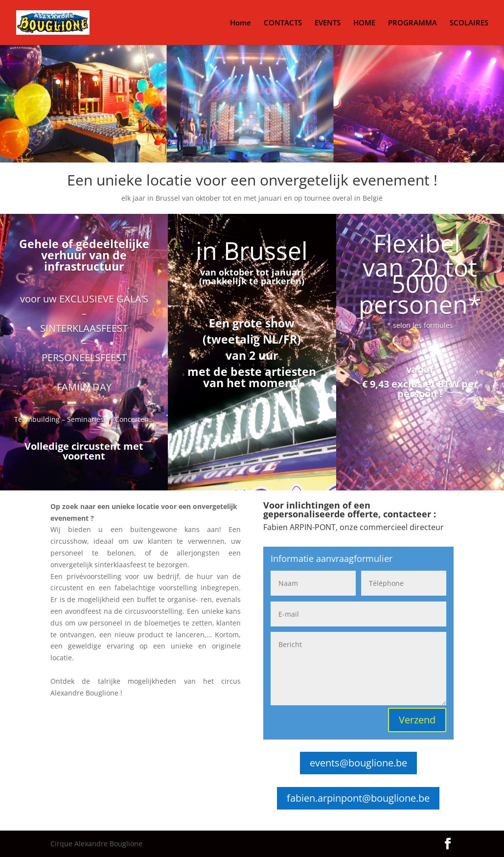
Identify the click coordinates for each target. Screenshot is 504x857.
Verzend (417, 720)
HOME (364, 23)
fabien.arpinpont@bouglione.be (358, 798)
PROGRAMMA (412, 23)
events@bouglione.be (358, 763)
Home (241, 23)
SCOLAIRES (469, 23)
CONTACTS (283, 23)
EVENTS (328, 23)
